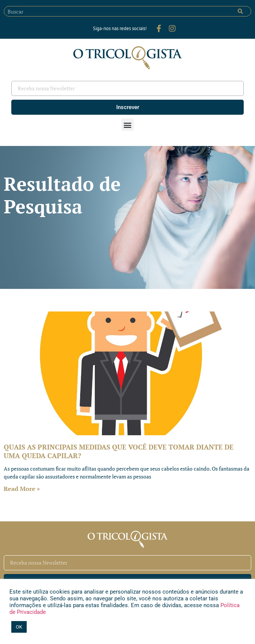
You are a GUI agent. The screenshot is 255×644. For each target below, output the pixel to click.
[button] (128, 125)
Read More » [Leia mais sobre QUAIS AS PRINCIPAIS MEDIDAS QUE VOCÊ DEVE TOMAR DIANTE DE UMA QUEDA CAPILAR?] (22, 489)
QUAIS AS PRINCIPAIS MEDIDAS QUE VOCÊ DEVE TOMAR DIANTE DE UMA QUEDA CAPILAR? (119, 451)
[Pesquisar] (240, 11)
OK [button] (19, 627)
